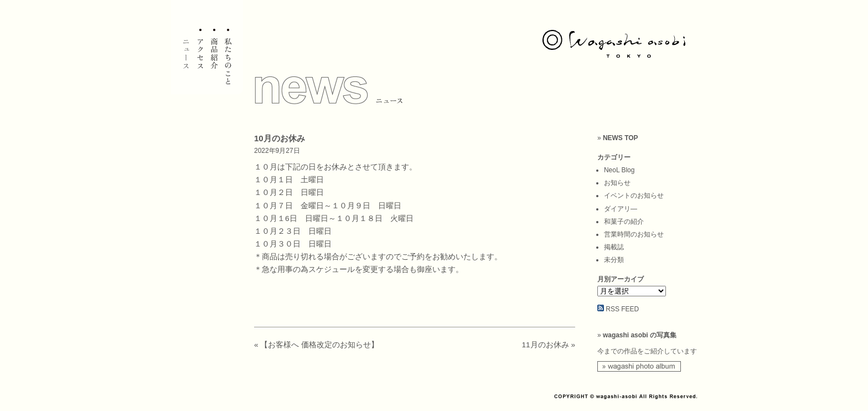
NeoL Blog (619, 170)
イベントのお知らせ (634, 196)
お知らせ (617, 183)
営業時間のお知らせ (634, 234)
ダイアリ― (621, 209)
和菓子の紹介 (624, 222)
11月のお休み (546, 345)
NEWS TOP (621, 138)
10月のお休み (280, 138)
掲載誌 (614, 247)
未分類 (614, 260)
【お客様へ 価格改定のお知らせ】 (319, 345)
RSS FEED (622, 309)
